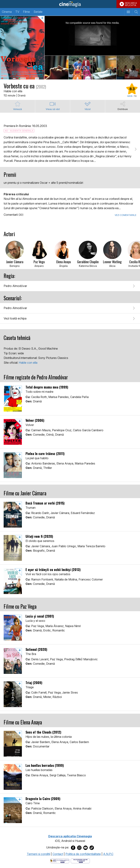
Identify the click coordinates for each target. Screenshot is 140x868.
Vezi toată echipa (15, 318)
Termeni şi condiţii (38, 854)
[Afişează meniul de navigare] (128, 12)
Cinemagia (70, 4)
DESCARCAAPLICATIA (131, 4)
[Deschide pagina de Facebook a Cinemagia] (73, 848)
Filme (26, 12)
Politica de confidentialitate (83, 854)
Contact (58, 854)
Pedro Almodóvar (15, 286)
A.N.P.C (108, 854)
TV (17, 12)
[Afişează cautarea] (136, 12)
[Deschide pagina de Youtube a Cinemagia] (85, 848)
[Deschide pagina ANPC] (60, 861)
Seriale (38, 12)
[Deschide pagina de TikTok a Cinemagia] (92, 848)
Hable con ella (28, 363)
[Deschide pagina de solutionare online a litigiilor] (80, 861)
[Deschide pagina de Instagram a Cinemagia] (79, 848)
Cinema (7, 12)
